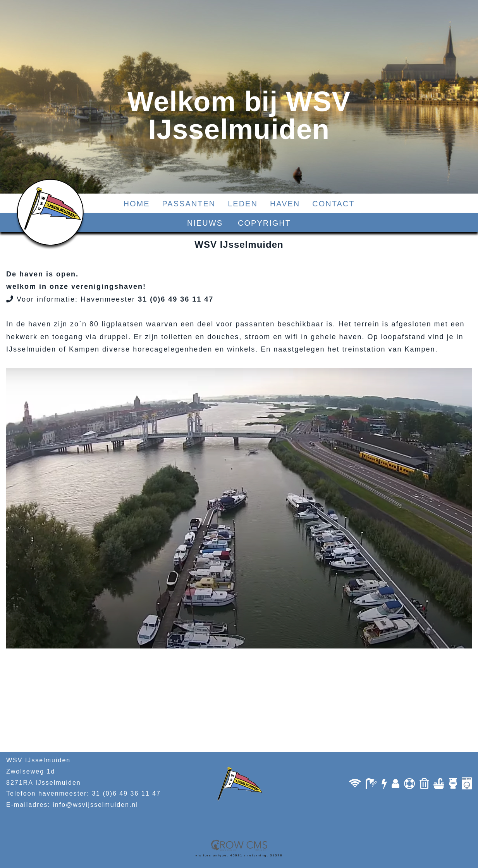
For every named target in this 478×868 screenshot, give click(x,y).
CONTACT (333, 204)
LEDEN (243, 204)
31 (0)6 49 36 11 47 (126, 793)
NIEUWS (205, 223)
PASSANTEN (189, 204)
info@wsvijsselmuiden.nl (95, 805)
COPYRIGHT (264, 223)
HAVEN (285, 204)
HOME (137, 204)
